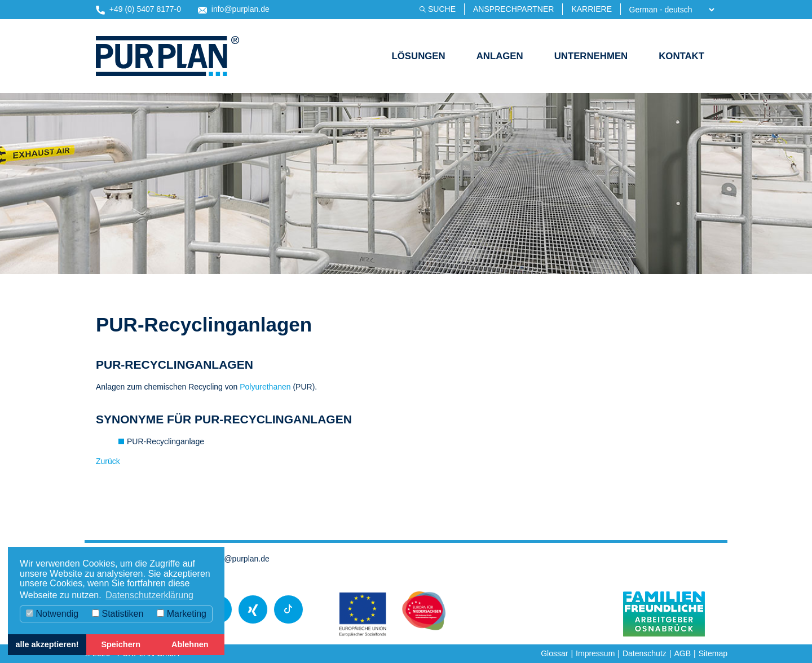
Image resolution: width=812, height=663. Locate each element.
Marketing (182, 614)
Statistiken (118, 614)
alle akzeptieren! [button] (47, 644)
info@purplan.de (234, 9)
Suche (442, 9)
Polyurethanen (266, 387)
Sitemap (713, 653)
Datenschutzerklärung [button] (149, 595)
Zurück (108, 461)
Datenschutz (645, 653)
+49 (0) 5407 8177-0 (138, 9)
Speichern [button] (121, 644)
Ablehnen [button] (190, 644)
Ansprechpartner (513, 9)
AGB (682, 653)
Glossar (554, 653)
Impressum (595, 653)
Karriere (592, 9)
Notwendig (52, 614)
